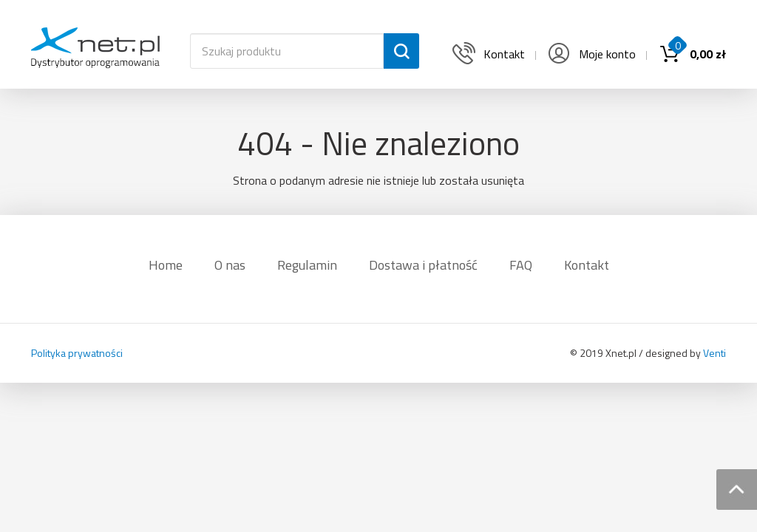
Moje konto (591, 54)
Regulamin (307, 265)
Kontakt (587, 265)
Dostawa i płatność (423, 265)
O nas (230, 265)
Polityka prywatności (77, 353)
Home (166, 265)
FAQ (521, 265)
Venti (714, 353)
